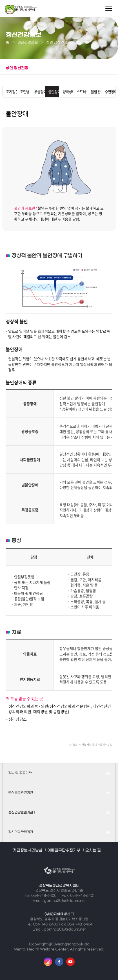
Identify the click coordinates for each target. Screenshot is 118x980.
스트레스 (80, 91)
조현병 (24, 91)
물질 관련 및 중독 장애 (94, 91)
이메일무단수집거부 (64, 850)
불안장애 (52, 91)
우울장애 (38, 91)
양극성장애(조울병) (66, 91)
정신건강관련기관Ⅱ (22, 832)
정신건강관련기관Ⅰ (22, 813)
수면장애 (108, 91)
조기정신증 (10, 91)
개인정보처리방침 (28, 850)
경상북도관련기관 (21, 793)
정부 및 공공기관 (20, 773)
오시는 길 (93, 850)
